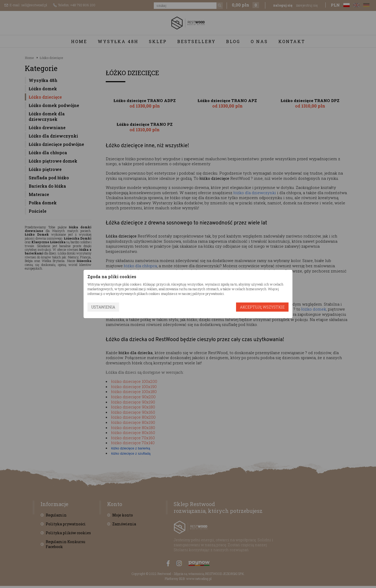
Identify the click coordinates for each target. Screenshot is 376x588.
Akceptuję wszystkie (262, 307)
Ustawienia (103, 307)
